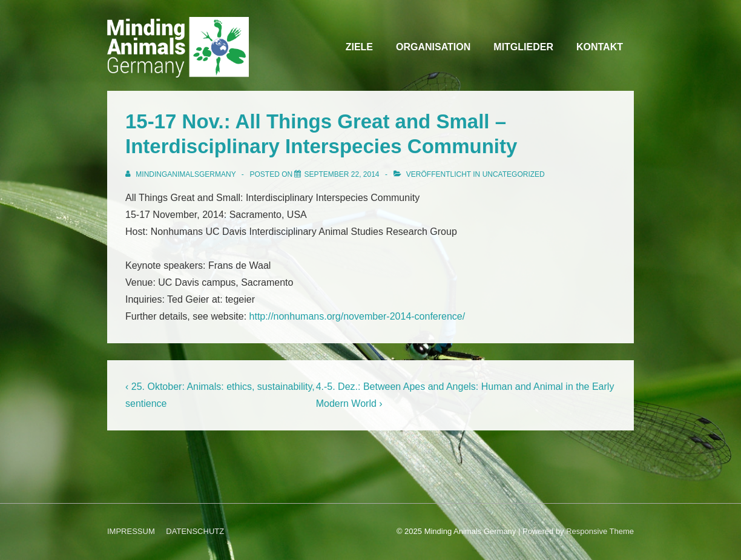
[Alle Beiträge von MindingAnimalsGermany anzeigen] (182, 174)
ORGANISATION (433, 47)
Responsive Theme (600, 531)
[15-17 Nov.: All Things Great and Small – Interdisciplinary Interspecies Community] (341, 174)
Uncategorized (514, 174)
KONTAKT (600, 47)
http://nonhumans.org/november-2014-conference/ (357, 316)
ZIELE (359, 47)
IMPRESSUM (131, 531)
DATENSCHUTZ (195, 531)
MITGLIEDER (523, 47)
